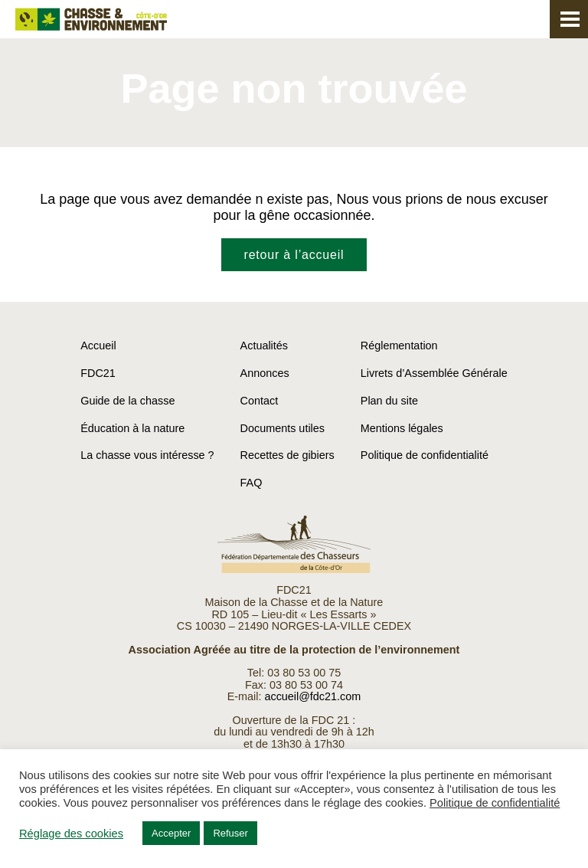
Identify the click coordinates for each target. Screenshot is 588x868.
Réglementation (399, 346)
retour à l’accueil (294, 255)
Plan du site (389, 401)
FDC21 (98, 373)
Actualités (264, 346)
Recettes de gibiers (287, 455)
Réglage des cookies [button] (71, 834)
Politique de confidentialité (425, 455)
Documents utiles (283, 428)
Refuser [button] (230, 833)
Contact (260, 401)
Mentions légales (402, 428)
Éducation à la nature (132, 428)
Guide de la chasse (127, 401)
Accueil (98, 346)
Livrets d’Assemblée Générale (434, 373)
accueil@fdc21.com (312, 696)
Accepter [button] (171, 833)
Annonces (265, 373)
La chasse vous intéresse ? (147, 455)
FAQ (252, 483)
